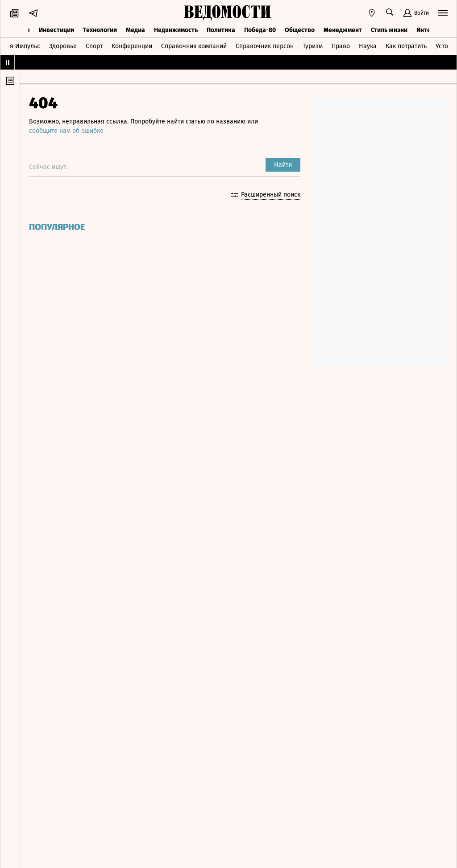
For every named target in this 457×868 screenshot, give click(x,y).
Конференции (132, 46)
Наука (368, 46)
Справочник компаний (194, 46)
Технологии (100, 30)
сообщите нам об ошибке (66, 131)
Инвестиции (56, 30)
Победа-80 (260, 30)
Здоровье (63, 46)
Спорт (94, 46)
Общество (300, 30)
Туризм (313, 46)
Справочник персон (265, 46)
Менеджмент (343, 30)
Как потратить (406, 46)
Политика (221, 30)
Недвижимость (176, 30)
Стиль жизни (389, 30)
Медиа (135, 30)
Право (341, 46)
